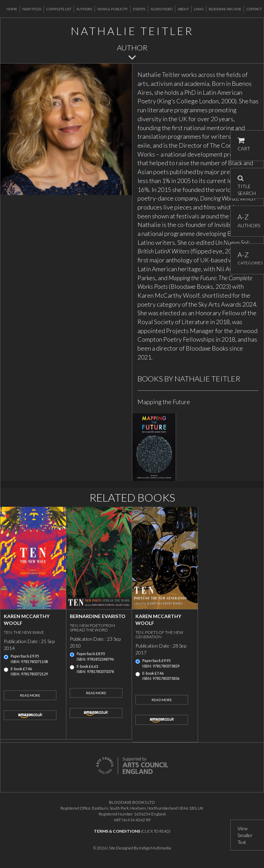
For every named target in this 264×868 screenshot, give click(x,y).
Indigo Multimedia (155, 848)
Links (199, 9)
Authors (84, 9)
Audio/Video (162, 9)
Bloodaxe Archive (225, 9)
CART (244, 144)
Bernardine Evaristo (98, 616)
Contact (254, 9)
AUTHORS (247, 221)
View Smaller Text (245, 835)
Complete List (59, 9)
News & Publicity (113, 9)
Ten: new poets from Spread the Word (92, 628)
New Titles (32, 9)
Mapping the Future (164, 402)
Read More (30, 695)
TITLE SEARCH (247, 183)
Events (139, 9)
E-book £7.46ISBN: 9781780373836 (161, 676)
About (183, 9)
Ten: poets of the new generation (159, 635)
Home (12, 9)
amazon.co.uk (30, 715)
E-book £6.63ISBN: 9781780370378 (95, 669)
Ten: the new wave (24, 632)
